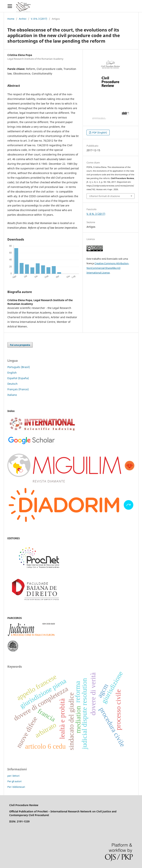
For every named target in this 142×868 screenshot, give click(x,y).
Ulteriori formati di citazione (104, 196)
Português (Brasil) (19, 367)
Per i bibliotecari (16, 787)
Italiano (12, 395)
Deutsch (12, 384)
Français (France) (18, 389)
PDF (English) (99, 132)
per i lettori (13, 776)
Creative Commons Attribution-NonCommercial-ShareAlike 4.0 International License (108, 268)
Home (11, 19)
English (12, 373)
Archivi (23, 19)
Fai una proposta (20, 345)
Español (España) (18, 378)
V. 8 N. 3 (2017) (39, 19)
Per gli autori (14, 781)
